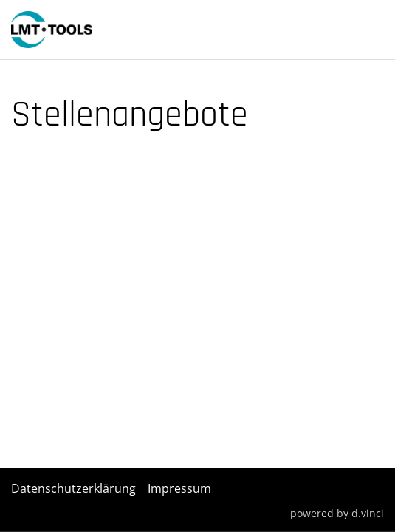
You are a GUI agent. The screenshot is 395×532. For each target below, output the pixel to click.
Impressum (179, 488)
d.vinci (368, 512)
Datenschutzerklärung (73, 488)
